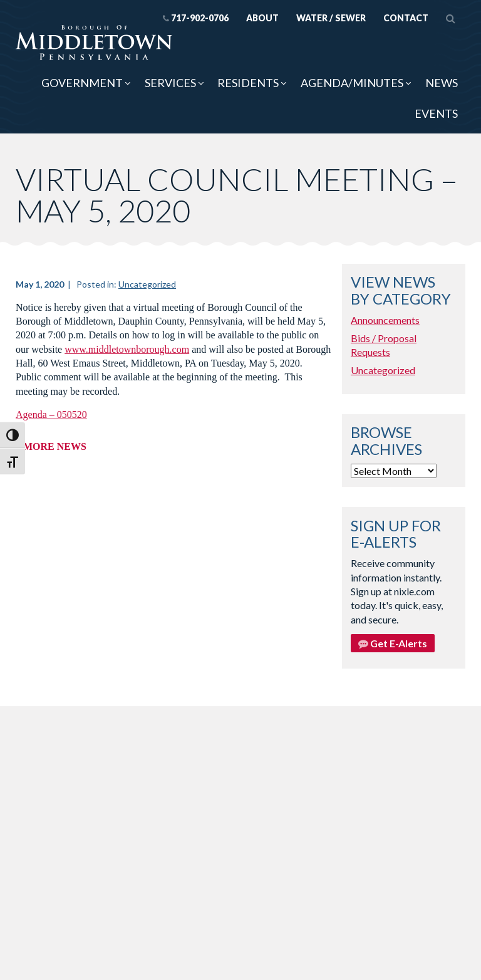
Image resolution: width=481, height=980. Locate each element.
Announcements (385, 320)
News (442, 83)
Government (82, 83)
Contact (406, 18)
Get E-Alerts (393, 643)
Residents (248, 83)
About (262, 18)
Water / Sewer (331, 18)
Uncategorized (147, 284)
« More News (51, 446)
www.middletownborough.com (127, 349)
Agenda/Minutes (352, 83)
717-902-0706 (196, 18)
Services (170, 83)
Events (436, 113)
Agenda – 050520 (51, 414)
